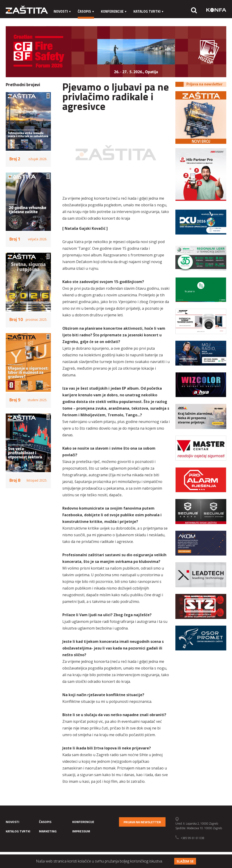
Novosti (62, 11)
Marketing (63, 21)
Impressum (89, 21)
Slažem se (185, 861)
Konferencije (114, 11)
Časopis (86, 11)
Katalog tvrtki (148, 11)
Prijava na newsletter (142, 822)
